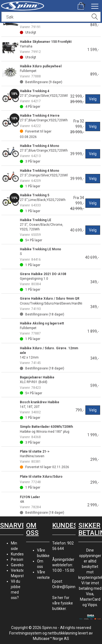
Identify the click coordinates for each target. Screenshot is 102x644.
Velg (93, 99)
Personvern (21, 559)
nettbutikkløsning (62, 633)
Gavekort (19, 565)
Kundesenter (22, 554)
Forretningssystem (25, 633)
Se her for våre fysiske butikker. (63, 603)
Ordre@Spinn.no (66, 587)
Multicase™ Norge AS (51, 639)
